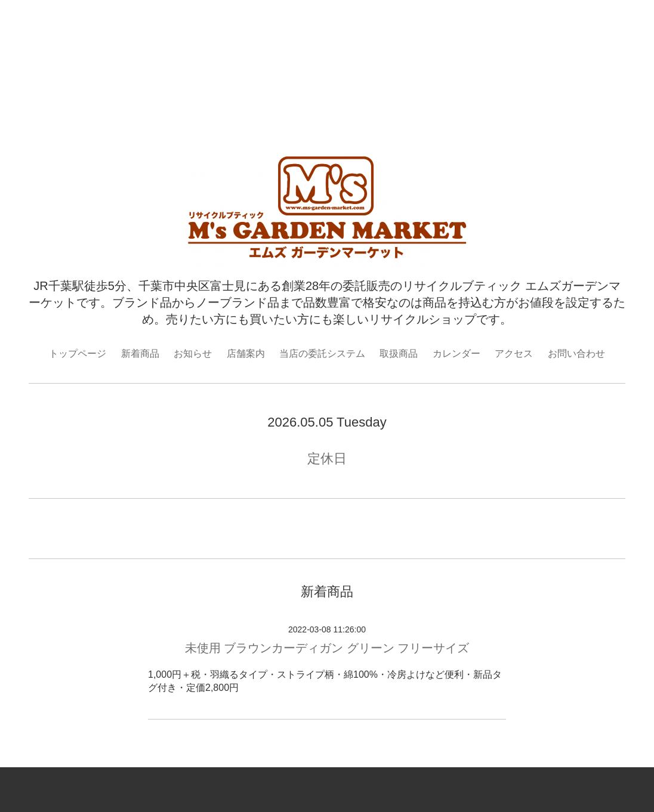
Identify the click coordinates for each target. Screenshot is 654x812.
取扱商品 (399, 353)
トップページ (78, 353)
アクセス (514, 353)
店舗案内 (246, 353)
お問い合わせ (576, 353)
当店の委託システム (322, 353)
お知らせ (193, 353)
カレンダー (456, 353)
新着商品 (140, 353)
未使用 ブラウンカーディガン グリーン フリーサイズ (327, 648)
